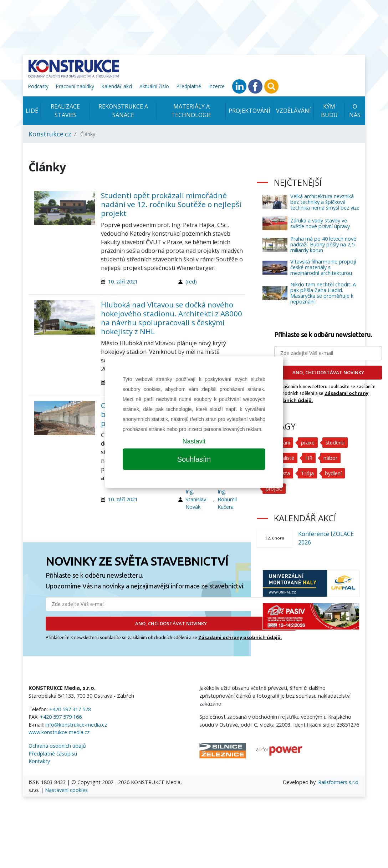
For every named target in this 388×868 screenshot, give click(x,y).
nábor (331, 458)
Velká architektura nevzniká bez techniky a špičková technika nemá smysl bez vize (325, 202)
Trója (308, 473)
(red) (191, 282)
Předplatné (189, 86)
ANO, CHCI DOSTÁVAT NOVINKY (171, 623)
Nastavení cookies (66, 790)
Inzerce (217, 86)
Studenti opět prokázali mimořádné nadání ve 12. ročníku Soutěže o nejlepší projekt (171, 204)
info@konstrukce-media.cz (76, 725)
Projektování (249, 111)
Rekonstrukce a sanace (123, 111)
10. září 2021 (123, 282)
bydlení (334, 473)
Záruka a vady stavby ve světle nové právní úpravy (320, 223)
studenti (335, 443)
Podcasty (38, 86)
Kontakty (39, 761)
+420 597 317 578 (70, 709)
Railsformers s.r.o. (339, 782)
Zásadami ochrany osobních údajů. (240, 637)
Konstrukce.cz (50, 134)
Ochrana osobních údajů (57, 746)
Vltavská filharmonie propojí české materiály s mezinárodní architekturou (323, 267)
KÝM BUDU (329, 111)
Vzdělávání (293, 111)
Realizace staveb (65, 111)
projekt (274, 489)
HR (309, 458)
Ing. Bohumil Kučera (227, 499)
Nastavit (194, 441)
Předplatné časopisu (53, 754)
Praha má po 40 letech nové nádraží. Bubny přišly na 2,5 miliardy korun (323, 244)
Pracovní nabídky (75, 86)
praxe (308, 443)
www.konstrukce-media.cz (59, 732)
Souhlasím (194, 459)
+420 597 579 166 (61, 717)
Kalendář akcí (117, 86)
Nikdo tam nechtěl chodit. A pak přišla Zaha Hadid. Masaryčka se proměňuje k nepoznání (323, 293)
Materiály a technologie (191, 111)
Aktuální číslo (154, 86)
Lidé (32, 111)
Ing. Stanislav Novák (196, 499)
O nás (355, 111)
